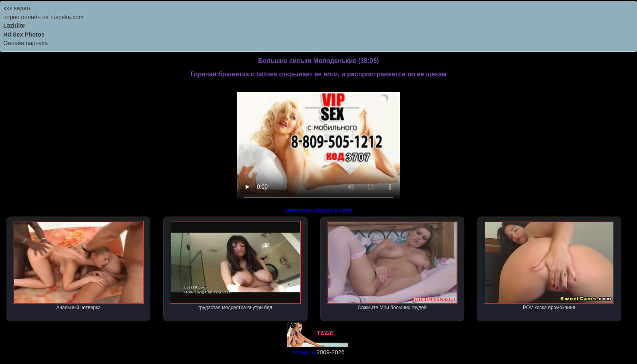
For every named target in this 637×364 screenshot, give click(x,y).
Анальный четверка (78, 266)
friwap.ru (304, 352)
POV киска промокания (549, 266)
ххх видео (17, 8)
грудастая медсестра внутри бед (235, 266)
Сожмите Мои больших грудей (392, 266)
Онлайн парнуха (26, 43)
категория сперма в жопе (318, 210)
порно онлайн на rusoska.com (43, 17)
